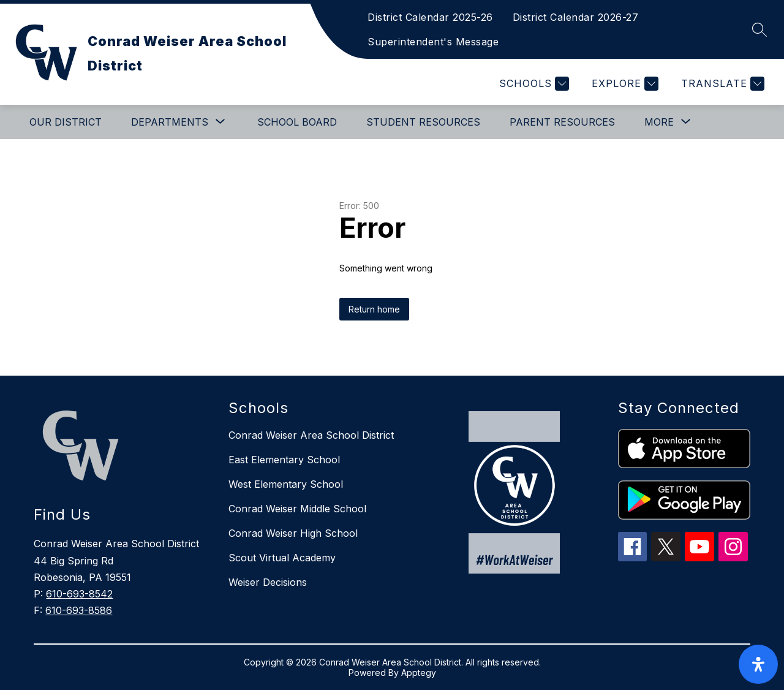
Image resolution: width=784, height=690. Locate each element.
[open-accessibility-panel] (758, 664)
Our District (66, 122)
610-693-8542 (79, 594)
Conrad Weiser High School (293, 533)
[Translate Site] (721, 84)
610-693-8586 (79, 610)
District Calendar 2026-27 (576, 17)
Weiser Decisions (268, 582)
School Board (297, 122)
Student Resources (423, 122)
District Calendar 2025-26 (430, 17)
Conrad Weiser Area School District (311, 435)
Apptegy (419, 673)
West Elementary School (286, 484)
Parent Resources (562, 122)
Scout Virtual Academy (282, 558)
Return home (374, 309)
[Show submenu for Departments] (170, 122)
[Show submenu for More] (659, 122)
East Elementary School (284, 460)
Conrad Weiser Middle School (297, 509)
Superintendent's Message (433, 42)
